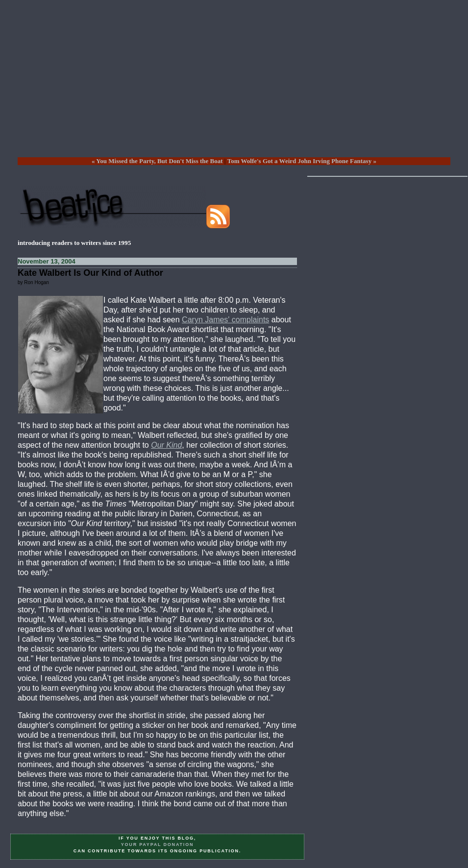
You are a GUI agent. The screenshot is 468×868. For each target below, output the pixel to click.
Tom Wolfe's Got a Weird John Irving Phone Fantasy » (302, 161)
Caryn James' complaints (225, 320)
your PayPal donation (158, 844)
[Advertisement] (234, 86)
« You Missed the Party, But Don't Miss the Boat (157, 161)
